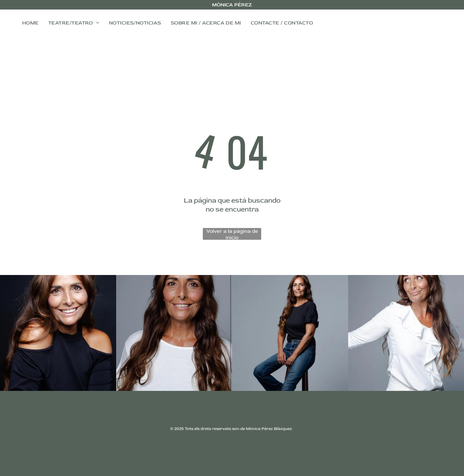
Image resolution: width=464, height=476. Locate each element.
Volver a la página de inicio (232, 234)
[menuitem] (30, 23)
